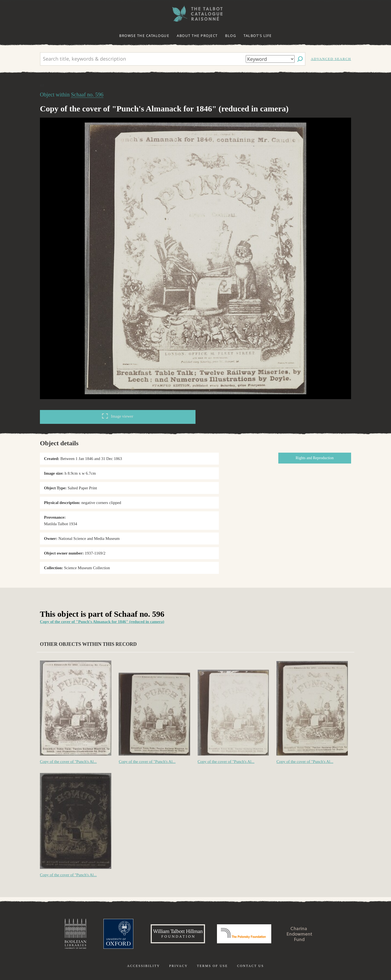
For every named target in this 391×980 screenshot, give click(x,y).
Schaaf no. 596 (87, 95)
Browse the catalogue (144, 36)
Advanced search (331, 59)
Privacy (179, 966)
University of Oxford (118, 934)
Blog (231, 36)
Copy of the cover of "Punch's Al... (68, 762)
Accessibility (144, 966)
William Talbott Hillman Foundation (178, 934)
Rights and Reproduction (315, 458)
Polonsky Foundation (244, 934)
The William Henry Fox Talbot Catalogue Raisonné (195, 14)
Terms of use (212, 966)
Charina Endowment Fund (299, 934)
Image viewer (118, 416)
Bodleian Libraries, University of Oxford (75, 934)
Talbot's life (258, 36)
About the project (197, 36)
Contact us (250, 966)
